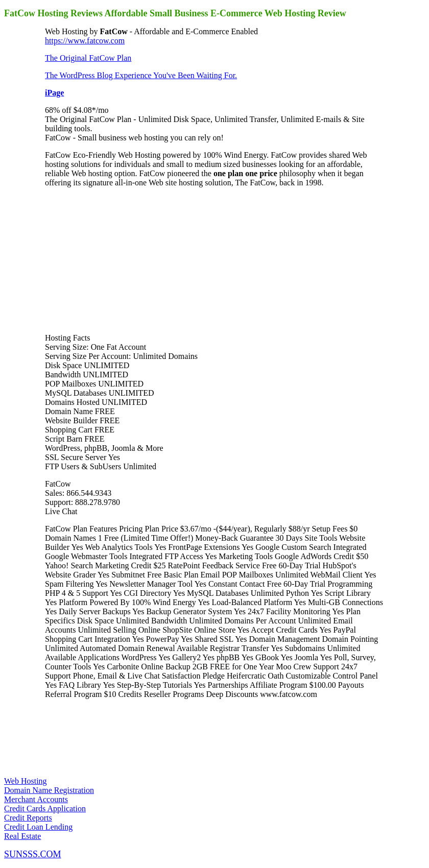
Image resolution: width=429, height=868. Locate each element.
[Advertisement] (122, 259)
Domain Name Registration (49, 790)
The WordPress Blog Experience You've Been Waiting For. (141, 75)
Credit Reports (28, 818)
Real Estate (22, 836)
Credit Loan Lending (38, 827)
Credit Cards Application (45, 809)
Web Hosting (26, 781)
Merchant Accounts (36, 799)
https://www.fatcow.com (85, 41)
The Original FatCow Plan (88, 58)
